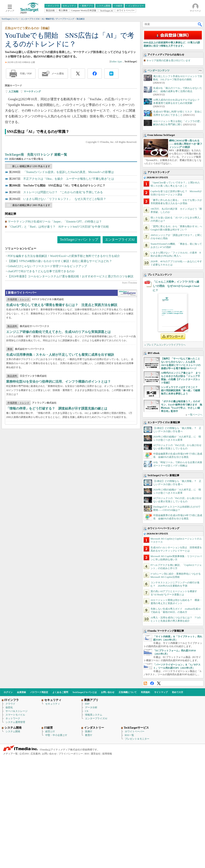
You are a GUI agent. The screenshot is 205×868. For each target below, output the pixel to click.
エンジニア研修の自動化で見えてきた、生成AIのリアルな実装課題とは (59, 422)
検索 (200, 82)
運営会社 (96, 865)
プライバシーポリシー (71, 865)
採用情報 (107, 865)
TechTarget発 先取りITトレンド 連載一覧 (36, 213)
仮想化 (9, 818)
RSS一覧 (129, 846)
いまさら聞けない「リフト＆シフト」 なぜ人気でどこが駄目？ (65, 257)
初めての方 (178, 803)
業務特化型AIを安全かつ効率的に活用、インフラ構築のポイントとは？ (59, 472)
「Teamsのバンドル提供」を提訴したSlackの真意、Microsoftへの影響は (69, 230)
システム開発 (13, 843)
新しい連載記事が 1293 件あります (31, 224)
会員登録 (21, 803)
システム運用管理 (15, 833)
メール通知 (58, 132)
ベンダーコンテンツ (158, 182)
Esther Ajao (116, 120)
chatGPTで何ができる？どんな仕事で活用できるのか (41, 329)
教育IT (89, 846)
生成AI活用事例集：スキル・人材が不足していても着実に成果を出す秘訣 (60, 445)
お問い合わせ (108, 803)
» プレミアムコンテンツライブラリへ (165, 456)
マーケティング (32, 150)
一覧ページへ (195, 526)
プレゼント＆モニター (137, 850)
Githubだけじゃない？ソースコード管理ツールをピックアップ (47, 324)
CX (87, 822)
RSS (145, 794)
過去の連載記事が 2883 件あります (31, 263)
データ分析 (91, 818)
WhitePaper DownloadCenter (127, 383)
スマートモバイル (15, 826)
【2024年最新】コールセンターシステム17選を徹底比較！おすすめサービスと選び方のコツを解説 (71, 334)
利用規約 (145, 803)
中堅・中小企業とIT (56, 846)
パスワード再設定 (39, 803)
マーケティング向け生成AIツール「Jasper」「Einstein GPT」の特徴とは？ (55, 280)
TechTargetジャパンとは (85, 803)
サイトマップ (161, 803)
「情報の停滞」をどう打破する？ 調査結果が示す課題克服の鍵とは (57, 498)
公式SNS (24, 865)
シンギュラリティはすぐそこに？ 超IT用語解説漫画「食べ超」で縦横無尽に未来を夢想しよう (181, 501)
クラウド (10, 815)
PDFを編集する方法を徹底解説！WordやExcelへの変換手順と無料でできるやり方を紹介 (64, 314)
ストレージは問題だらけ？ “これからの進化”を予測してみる (63, 250)
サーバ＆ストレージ (17, 822)
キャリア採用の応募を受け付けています (168, 172)
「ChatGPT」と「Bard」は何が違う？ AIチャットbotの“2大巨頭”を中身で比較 (58, 285)
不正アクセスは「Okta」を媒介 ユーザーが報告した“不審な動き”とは (69, 237)
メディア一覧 (10, 865)
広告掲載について (128, 803)
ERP (87, 815)
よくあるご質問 (60, 803)
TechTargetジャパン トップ (79, 298)
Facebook (152, 794)
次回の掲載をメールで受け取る (26, 217)
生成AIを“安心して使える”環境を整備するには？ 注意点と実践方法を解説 (62, 395)
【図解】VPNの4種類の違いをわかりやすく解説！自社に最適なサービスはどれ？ (60, 319)
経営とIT (50, 843)
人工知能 (13, 150)
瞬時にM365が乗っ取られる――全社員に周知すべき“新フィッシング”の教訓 (186, 255)
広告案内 (35, 865)
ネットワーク (13, 829)
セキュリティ (53, 815)
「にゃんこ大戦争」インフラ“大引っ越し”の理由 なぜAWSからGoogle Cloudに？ (176, 397)
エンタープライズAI (120, 298)
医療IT (89, 843)
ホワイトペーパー (135, 843)
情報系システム (94, 826)
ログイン (8, 803)
